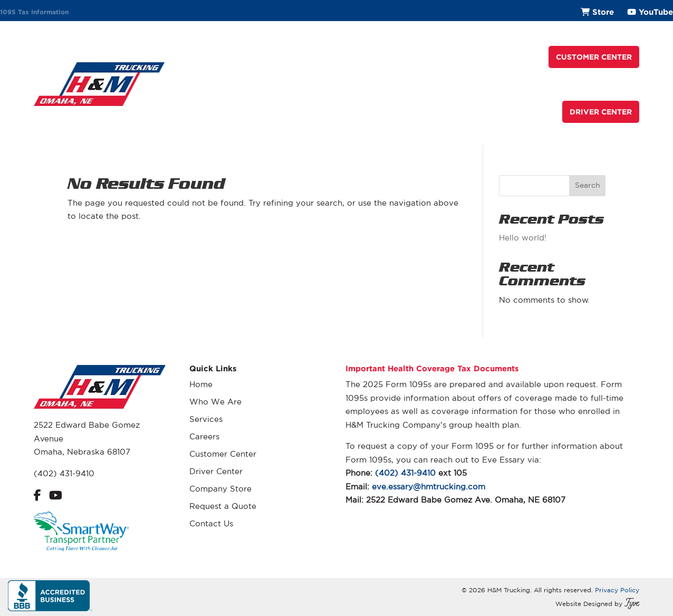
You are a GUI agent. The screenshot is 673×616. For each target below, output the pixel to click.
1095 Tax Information (34, 12)
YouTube (656, 12)
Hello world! (523, 238)
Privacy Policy (617, 590)
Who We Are (289, 57)
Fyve (632, 604)
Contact (521, 57)
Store (603, 12)
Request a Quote (455, 57)
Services (344, 57)
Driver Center (216, 471)
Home (201, 384)
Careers (391, 57)
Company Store (220, 489)
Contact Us (211, 523)
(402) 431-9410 (64, 473)
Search (588, 185)
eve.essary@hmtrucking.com (429, 487)
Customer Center (223, 454)
